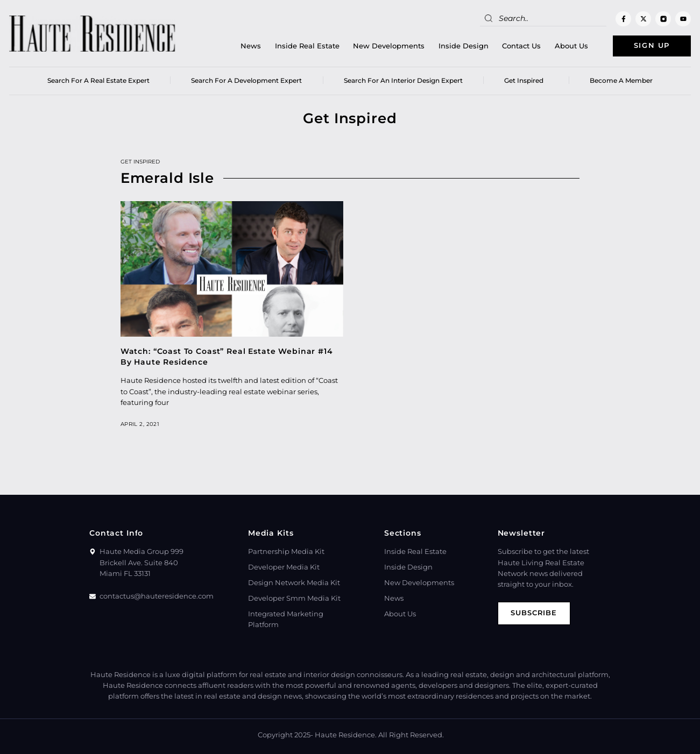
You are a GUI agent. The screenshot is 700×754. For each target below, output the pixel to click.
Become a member (621, 80)
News (251, 46)
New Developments (389, 46)
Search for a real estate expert (98, 80)
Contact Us (521, 46)
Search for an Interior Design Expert (403, 80)
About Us (571, 46)
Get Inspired (526, 80)
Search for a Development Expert (246, 80)
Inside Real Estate (307, 46)
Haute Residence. (346, 735)
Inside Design (463, 46)
